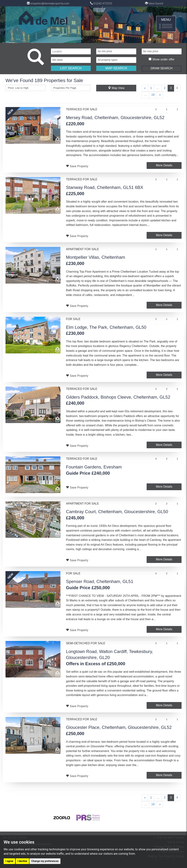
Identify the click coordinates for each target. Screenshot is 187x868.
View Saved (154, 3)
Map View (116, 88)
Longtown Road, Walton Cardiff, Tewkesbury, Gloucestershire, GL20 (109, 658)
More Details (164, 165)
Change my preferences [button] (45, 861)
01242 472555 (101, 3)
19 (153, 95)
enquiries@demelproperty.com (48, 3)
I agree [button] (9, 861)
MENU (166, 24)
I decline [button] (22, 861)
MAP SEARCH (116, 68)
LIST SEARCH (71, 68)
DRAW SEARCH (162, 68)
